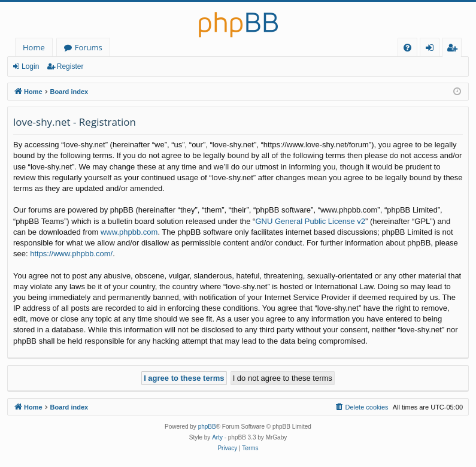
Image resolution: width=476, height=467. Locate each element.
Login (30, 66)
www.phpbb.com (129, 232)
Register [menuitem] (454, 49)
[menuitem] (407, 48)
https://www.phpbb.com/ (71, 254)
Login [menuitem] (432, 49)
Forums (89, 47)
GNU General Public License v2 (310, 221)
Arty (217, 437)
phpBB (207, 427)
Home (34, 47)
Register (70, 66)
